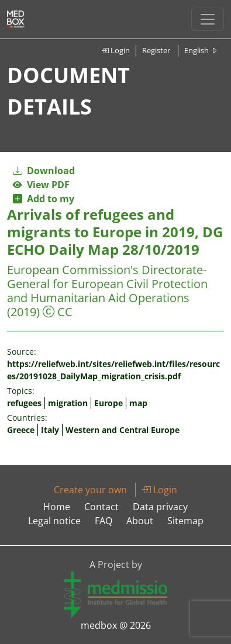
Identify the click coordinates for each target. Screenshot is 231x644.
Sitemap (185, 521)
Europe (108, 403)
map (138, 403)
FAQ (104, 521)
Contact (101, 507)
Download (44, 171)
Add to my (44, 199)
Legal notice (54, 521)
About (140, 521)
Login (115, 50)
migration (68, 403)
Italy (50, 430)
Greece (21, 430)
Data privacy (160, 507)
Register (156, 50)
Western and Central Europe (123, 430)
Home (57, 507)
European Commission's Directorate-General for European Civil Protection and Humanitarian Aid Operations (107, 284)
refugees (24, 403)
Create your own (90, 490)
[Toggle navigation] (208, 19)
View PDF (41, 185)
